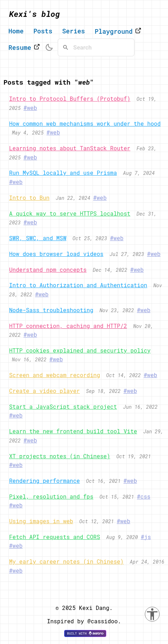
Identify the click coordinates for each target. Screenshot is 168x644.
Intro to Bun (29, 198)
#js (146, 537)
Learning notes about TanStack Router (70, 148)
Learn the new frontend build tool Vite (73, 431)
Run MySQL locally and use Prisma (63, 173)
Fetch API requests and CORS (55, 537)
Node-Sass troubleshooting (51, 310)
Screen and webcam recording (55, 375)
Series (73, 31)
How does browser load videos (56, 254)
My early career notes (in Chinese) (66, 561)
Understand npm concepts (48, 270)
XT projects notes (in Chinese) (60, 456)
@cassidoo (102, 621)
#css (143, 496)
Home (16, 31)
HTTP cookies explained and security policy (80, 350)
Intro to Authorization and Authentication (78, 285)
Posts (43, 31)
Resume (24, 47)
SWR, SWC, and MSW (38, 238)
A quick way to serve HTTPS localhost (70, 213)
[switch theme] (49, 47)
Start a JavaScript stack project (63, 406)
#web (30, 108)
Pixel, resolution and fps (51, 496)
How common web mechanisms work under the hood (85, 123)
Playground (118, 31)
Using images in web (41, 521)
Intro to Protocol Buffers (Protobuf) (70, 98)
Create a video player (45, 391)
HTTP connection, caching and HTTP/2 (68, 326)
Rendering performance (45, 481)
